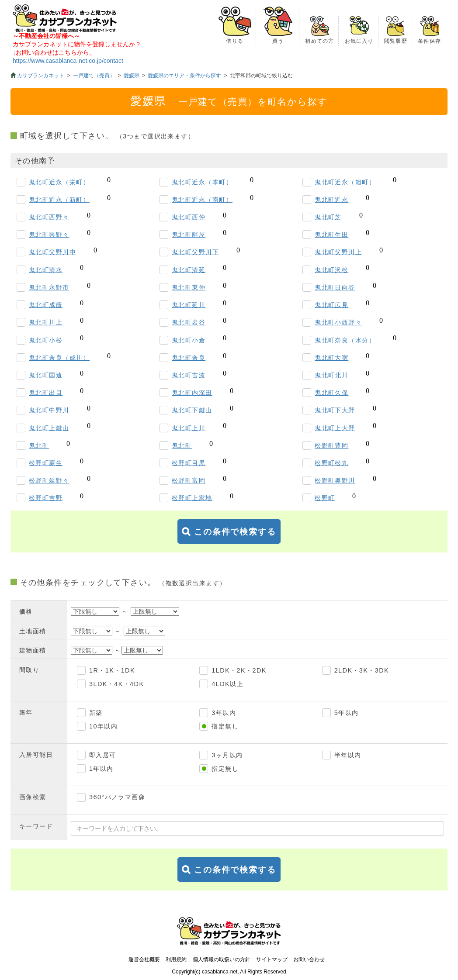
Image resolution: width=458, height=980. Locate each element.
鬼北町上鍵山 (49, 428)
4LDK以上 (227, 684)
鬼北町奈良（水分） (345, 340)
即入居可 (103, 755)
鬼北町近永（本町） (202, 182)
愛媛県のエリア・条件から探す (184, 76)
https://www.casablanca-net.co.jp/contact (68, 61)
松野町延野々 (49, 480)
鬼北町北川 (331, 375)
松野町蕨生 (46, 463)
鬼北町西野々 (49, 217)
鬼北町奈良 (189, 358)
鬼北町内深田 (192, 393)
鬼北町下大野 (335, 410)
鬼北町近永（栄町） (59, 182)
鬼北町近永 (331, 200)
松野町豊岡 (331, 445)
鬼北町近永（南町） (202, 200)
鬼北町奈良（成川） (59, 358)
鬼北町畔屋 (189, 235)
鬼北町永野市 (49, 287)
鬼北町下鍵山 (192, 410)
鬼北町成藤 (46, 305)
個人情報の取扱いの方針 (222, 959)
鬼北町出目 (46, 393)
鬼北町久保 (331, 393)
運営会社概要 (144, 959)
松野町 (325, 498)
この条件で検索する (235, 532)
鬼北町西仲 (189, 217)
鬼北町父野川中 (52, 252)
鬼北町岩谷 (189, 322)
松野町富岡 (189, 480)
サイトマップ (272, 959)
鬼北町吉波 (189, 375)
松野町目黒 (189, 463)
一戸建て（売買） (94, 76)
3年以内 (224, 713)
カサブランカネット (41, 76)
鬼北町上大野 (335, 428)
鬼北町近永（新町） (59, 200)
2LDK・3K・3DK (362, 670)
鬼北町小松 (46, 340)
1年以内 (101, 769)
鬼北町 (39, 445)
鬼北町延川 (189, 305)
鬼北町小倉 (189, 340)
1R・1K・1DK (112, 670)
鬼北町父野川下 (195, 252)
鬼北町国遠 (46, 375)
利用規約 (176, 959)
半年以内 (348, 755)
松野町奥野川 (335, 480)
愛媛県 (132, 76)
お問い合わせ (309, 959)
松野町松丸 (331, 463)
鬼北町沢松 (331, 270)
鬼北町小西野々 (338, 322)
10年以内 (103, 726)
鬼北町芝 (328, 217)
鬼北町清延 (189, 270)
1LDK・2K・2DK (239, 670)
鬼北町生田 (331, 235)
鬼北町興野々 (49, 235)
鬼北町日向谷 (335, 287)
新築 (96, 713)
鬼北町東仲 (189, 287)
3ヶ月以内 (227, 755)
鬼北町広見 (331, 305)
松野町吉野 (46, 498)
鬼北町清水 (46, 270)
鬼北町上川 (189, 428)
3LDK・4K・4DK (116, 684)
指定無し (225, 726)
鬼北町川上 (46, 322)
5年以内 (347, 713)
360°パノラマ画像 (117, 797)
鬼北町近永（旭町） (345, 182)
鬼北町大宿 (331, 358)
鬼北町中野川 (49, 410)
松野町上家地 (192, 498)
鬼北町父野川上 (338, 252)
